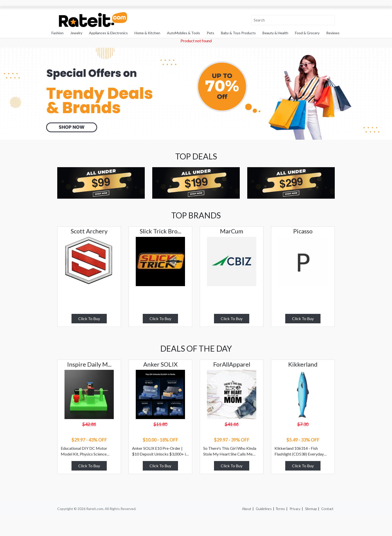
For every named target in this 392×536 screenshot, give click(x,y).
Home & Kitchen (147, 33)
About (247, 509)
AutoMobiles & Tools (183, 33)
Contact (327, 509)
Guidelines (264, 509)
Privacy (295, 509)
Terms (280, 509)
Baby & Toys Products (238, 33)
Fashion (57, 33)
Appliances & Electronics (108, 33)
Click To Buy (89, 318)
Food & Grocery (307, 33)
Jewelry (76, 33)
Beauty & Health (275, 33)
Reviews (333, 33)
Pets (210, 33)
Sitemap (311, 509)
